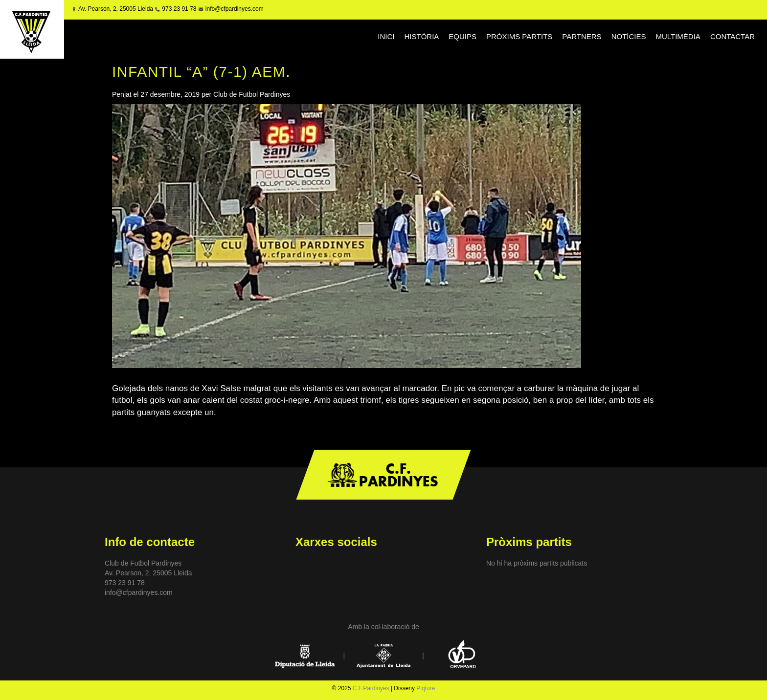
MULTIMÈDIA (678, 36)
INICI (386, 36)
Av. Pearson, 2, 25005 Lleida (116, 9)
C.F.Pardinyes (371, 688)
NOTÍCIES (629, 36)
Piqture (426, 688)
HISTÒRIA (421, 36)
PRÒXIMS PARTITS (519, 36)
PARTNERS (582, 36)
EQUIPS (462, 36)
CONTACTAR (733, 36)
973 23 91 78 (179, 9)
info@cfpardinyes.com (233, 9)
